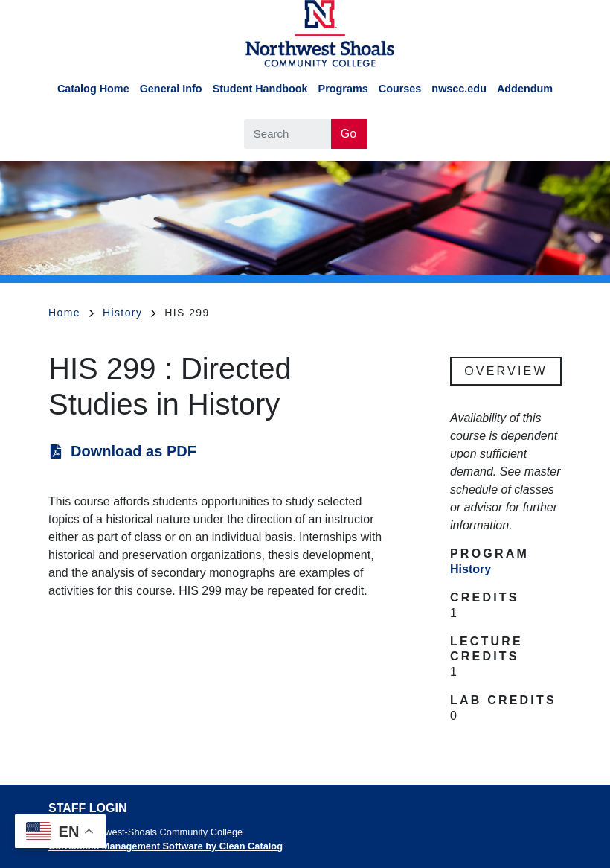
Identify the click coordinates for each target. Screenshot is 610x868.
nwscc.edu (459, 89)
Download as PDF (134, 451)
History (129, 313)
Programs (343, 89)
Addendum (525, 89)
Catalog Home (93, 89)
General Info (171, 89)
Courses (400, 89)
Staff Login (87, 808)
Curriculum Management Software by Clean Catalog (166, 846)
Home (71, 313)
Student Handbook (260, 89)
